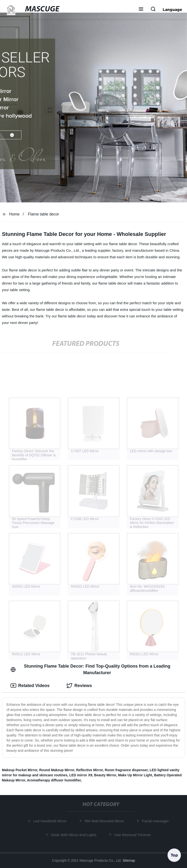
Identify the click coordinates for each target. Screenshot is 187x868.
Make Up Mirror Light (135, 775)
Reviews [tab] (79, 686)
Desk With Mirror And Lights (75, 835)
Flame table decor (44, 214)
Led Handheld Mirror (51, 821)
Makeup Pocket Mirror (20, 770)
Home (14, 214)
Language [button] (172, 9)
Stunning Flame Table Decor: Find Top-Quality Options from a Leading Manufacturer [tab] (90, 669)
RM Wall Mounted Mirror (105, 821)
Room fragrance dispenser (126, 770)
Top (174, 855)
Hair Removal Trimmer (133, 835)
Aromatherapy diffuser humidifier (54, 780)
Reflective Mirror (90, 770)
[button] (141, 9)
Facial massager (156, 821)
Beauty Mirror (105, 775)
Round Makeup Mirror (57, 770)
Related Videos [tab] (30, 686)
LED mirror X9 (81, 775)
